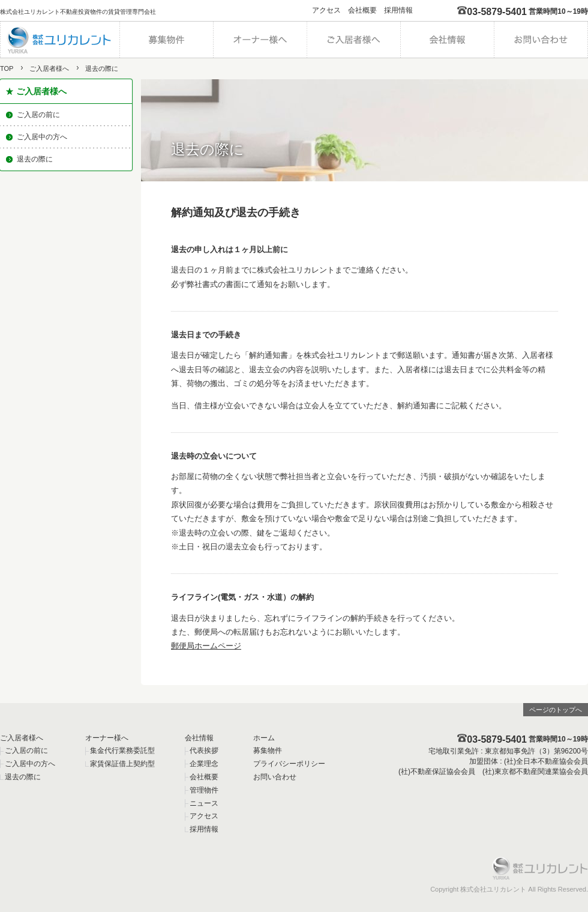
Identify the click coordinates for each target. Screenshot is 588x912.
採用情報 (398, 10)
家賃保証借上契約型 (122, 764)
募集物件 (268, 750)
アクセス (326, 10)
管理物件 (204, 790)
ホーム (264, 738)
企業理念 (204, 764)
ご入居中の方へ (42, 137)
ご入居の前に (38, 115)
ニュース (204, 803)
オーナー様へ (107, 738)
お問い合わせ (275, 777)
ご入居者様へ (49, 68)
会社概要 (362, 10)
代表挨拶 (204, 750)
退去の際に (35, 159)
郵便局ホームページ (206, 646)
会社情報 (199, 738)
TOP (7, 68)
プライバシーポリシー (289, 764)
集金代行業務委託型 (122, 750)
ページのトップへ (556, 710)
